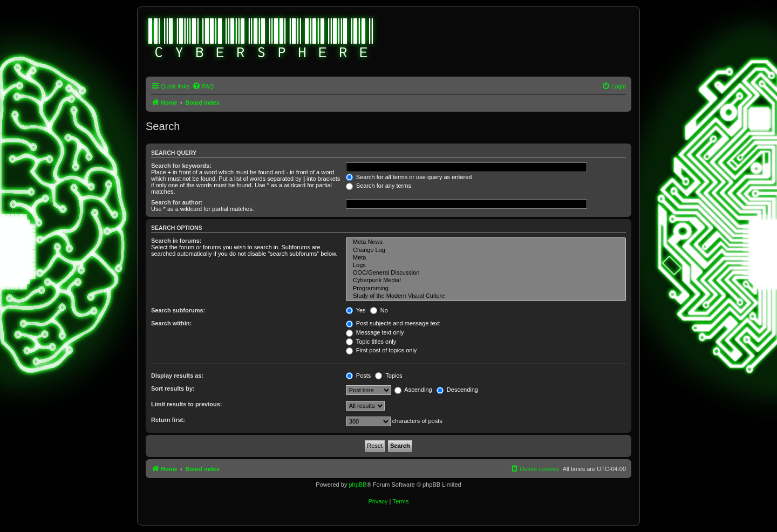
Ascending (413, 390)
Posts (359, 376)
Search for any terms (379, 186)
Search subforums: (178, 310)
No (379, 310)
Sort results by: (173, 388)
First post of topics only (381, 350)
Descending (457, 390)
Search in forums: (176, 241)
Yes (356, 310)
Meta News (486, 242)
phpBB (357, 485)
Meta (486, 258)
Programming (486, 289)
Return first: (168, 420)
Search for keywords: (181, 166)
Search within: (171, 323)
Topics (388, 376)
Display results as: (177, 376)
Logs (486, 265)
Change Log (486, 250)
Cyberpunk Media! (486, 281)
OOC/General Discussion (486, 273)
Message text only (375, 332)
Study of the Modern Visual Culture (486, 296)
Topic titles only (371, 342)
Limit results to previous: (186, 404)
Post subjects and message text (393, 323)
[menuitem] (203, 86)
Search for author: (177, 202)
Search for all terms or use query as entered (409, 177)
